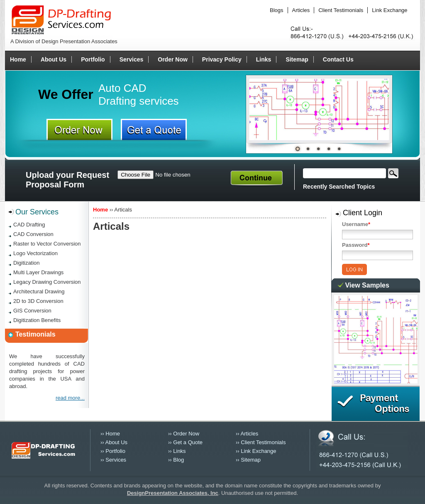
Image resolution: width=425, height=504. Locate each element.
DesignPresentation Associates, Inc (173, 493)
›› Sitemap (248, 460)
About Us (54, 59)
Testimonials (35, 334)
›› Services (113, 460)
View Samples (367, 285)
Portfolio (93, 59)
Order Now (173, 59)
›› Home (110, 434)
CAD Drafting (29, 225)
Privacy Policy (222, 59)
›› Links (177, 451)
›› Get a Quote (185, 442)
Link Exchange (390, 10)
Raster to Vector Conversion (47, 244)
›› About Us (114, 442)
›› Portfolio (113, 451)
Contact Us (338, 59)
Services (132, 59)
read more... (70, 398)
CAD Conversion (33, 234)
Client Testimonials (341, 10)
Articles (301, 10)
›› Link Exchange (256, 451)
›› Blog (176, 460)
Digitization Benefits (37, 320)
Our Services (37, 212)
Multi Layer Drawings (38, 272)
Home (18, 59)
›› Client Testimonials (261, 442)
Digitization (27, 263)
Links (264, 59)
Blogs (277, 10)
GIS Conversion (32, 311)
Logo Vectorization (35, 253)
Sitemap (297, 59)
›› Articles (247, 434)
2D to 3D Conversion (38, 301)
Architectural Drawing (39, 291)
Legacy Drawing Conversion (47, 282)
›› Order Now (184, 434)
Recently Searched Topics (339, 187)
